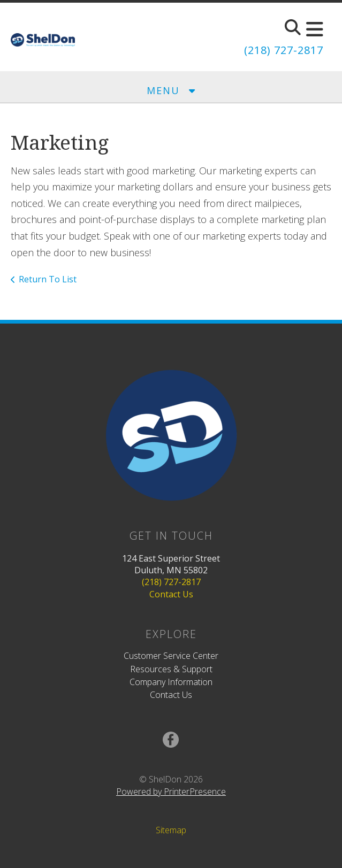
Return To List (48, 279)
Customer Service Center (171, 656)
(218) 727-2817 (284, 50)
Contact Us (171, 594)
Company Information (171, 682)
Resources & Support (171, 669)
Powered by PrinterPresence (171, 792)
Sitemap (171, 830)
